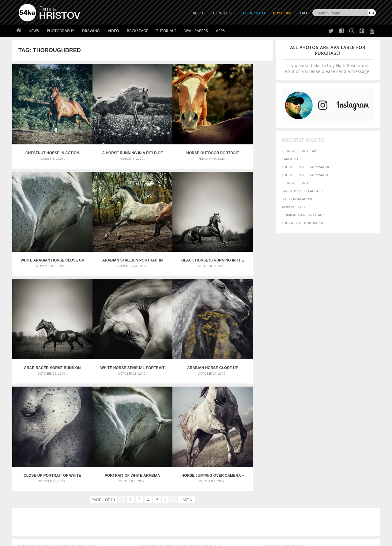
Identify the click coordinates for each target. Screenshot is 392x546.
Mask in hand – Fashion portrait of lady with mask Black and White (73, 412)
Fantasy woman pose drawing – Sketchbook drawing (189, 412)
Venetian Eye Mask (119, 525)
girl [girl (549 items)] (362, 418)
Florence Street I (297, 183)
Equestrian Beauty (83, 525)
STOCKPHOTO (253, 13)
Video (113, 31)
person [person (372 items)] (303, 430)
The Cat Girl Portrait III (303, 223)
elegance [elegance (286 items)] (270, 418)
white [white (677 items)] (286, 435)
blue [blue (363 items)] (300, 412)
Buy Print (282, 13)
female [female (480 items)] (349, 418)
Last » (186, 347)
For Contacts (120, 503)
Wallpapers (196, 31)
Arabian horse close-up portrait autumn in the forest (45, 323)
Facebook (211, 481)
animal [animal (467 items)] (270, 405)
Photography (60, 31)
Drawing (91, 31)
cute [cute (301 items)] (347, 412)
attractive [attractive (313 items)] (295, 405)
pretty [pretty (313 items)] (338, 430)
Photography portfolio (41, 488)
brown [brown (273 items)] (310, 412)
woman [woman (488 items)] (302, 436)
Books (113, 488)
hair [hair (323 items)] (371, 418)
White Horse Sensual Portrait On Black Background (240, 230)
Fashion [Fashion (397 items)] (333, 418)
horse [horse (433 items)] (278, 424)
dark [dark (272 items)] (356, 412)
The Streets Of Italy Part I (305, 175)
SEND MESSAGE (322, 485)
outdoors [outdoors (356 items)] (272, 430)
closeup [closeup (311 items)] (323, 412)
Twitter (210, 473)
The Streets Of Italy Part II (305, 167)
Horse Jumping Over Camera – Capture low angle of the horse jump (240, 323)
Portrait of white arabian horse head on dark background (175, 323)
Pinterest (211, 497)
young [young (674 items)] (319, 435)
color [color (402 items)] (336, 412)
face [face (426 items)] (320, 418)
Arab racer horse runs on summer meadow (175, 230)
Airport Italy (294, 207)
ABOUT (199, 13)
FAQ (303, 13)
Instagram (212, 489)
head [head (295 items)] (267, 424)
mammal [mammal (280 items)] (302, 424)
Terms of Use (103, 539)
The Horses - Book (35, 496)
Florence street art (300, 151)
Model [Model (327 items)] (315, 424)
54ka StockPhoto (34, 480)
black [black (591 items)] (288, 412)
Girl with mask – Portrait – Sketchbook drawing (185, 420)
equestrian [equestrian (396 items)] (290, 418)
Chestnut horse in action (45, 138)
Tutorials (166, 31)
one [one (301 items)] (342, 424)
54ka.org (69, 539)
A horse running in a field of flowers (110, 138)
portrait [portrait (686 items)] (321, 429)
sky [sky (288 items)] (347, 430)
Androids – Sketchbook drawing (170, 405)
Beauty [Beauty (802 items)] (272, 411)
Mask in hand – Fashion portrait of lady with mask (64, 420)
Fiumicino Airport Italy (303, 215)
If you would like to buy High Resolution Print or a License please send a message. (328, 59)
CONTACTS (223, 13)
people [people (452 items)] (289, 430)
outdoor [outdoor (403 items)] (355, 424)
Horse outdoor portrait (175, 138)
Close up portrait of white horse (110, 323)
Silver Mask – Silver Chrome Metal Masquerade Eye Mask (69, 427)
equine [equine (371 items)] (308, 418)
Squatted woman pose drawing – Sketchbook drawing (190, 427)
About (113, 473)
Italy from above (297, 199)
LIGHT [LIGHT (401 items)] (290, 424)
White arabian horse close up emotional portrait (240, 138)
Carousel (290, 159)
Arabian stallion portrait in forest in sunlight (45, 230)
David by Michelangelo (303, 191)
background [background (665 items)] (320, 405)
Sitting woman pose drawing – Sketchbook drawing (188, 435)
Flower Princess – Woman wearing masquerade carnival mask (73, 435)
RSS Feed (146, 525)
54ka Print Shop (33, 473)
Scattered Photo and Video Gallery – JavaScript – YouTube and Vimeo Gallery (73, 405)
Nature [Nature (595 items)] (329, 423)
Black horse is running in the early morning (110, 230)
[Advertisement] (197, 369)
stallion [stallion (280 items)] (358, 430)
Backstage (138, 31)
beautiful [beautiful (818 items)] (350, 405)
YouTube (210, 505)
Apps (220, 31)
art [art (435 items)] (282, 405)
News (34, 31)
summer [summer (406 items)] (271, 436)
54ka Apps (27, 503)
